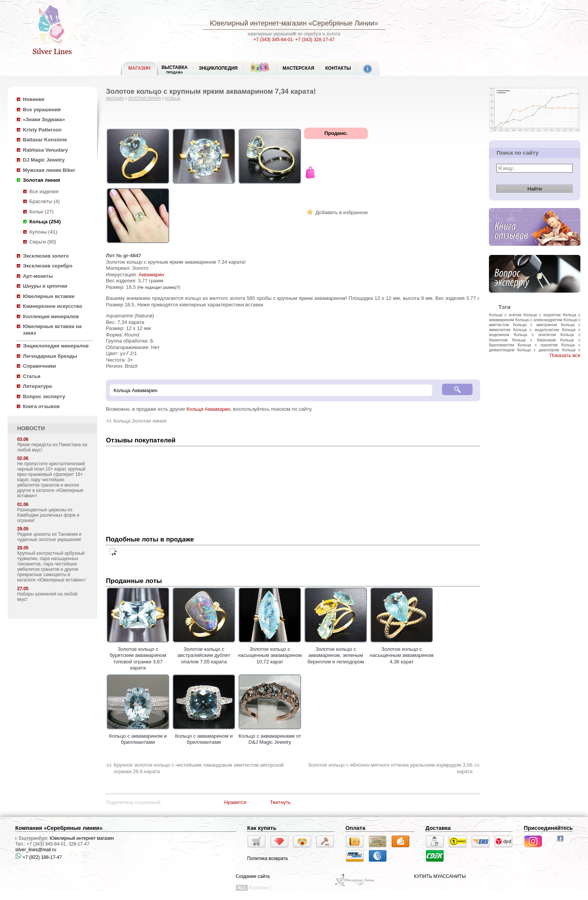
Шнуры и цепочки (45, 286)
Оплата (356, 828)
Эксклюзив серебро (48, 266)
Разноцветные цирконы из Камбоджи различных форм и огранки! (48, 515)
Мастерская (298, 68)
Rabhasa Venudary (45, 150)
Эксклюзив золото (46, 256)
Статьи (32, 376)
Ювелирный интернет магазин (82, 838)
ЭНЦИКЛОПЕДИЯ (218, 68)
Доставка (438, 828)
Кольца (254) (45, 222)
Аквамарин (151, 275)
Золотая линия (41, 180)
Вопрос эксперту (44, 396)
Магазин (115, 98)
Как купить (262, 828)
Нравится (235, 802)
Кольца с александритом (539, 320)
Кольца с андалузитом (536, 330)
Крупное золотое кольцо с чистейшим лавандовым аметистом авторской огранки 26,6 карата (199, 768)
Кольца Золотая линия (140, 421)
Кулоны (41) (43, 232)
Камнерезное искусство (53, 306)
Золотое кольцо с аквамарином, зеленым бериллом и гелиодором (336, 652)
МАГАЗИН (139, 68)
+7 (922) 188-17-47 (38, 857)
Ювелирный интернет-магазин (258, 23)
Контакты (338, 68)
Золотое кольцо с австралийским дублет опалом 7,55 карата (204, 652)
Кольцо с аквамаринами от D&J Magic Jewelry (270, 736)
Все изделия (44, 191)
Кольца (173, 98)
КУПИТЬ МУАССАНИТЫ (440, 876)
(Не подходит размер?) (159, 287)
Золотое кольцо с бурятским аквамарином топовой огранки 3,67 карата (138, 655)
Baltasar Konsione (45, 140)
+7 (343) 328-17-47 (315, 40)
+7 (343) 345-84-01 (273, 40)
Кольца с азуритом (542, 315)
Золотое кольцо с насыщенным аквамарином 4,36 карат (402, 652)
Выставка (175, 70)
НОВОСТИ (31, 428)
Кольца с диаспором (538, 350)
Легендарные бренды (50, 356)
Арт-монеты (38, 276)
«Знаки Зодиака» (44, 119)
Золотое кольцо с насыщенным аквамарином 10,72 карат (270, 652)
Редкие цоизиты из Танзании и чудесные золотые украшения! (49, 537)
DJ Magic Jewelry (44, 160)
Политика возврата (268, 858)
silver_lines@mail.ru (36, 850)
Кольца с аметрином (535, 325)
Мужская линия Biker (49, 170)
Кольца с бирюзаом (534, 340)
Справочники (39, 366)
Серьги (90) (43, 242)
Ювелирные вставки (49, 296)
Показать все (565, 355)
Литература (37, 386)
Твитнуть (280, 802)
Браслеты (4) (45, 201)
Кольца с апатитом (535, 335)
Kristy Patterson (42, 130)
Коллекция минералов (51, 316)
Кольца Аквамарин (208, 409)
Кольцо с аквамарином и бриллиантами (138, 736)
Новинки (34, 99)
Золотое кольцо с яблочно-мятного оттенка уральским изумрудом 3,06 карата (390, 768)
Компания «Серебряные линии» (59, 828)
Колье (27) (42, 212)
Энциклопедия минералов (56, 346)
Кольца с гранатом (538, 345)
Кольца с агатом (505, 315)
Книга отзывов (41, 406)
